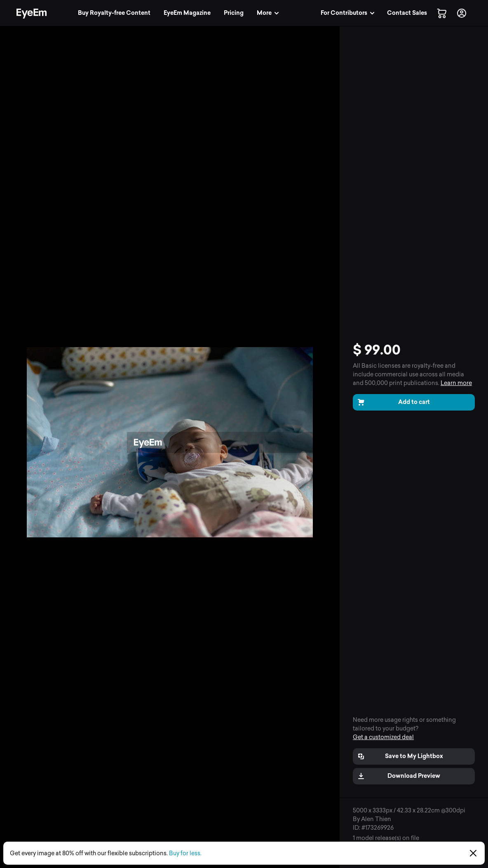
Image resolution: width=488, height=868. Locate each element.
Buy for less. (185, 853)
